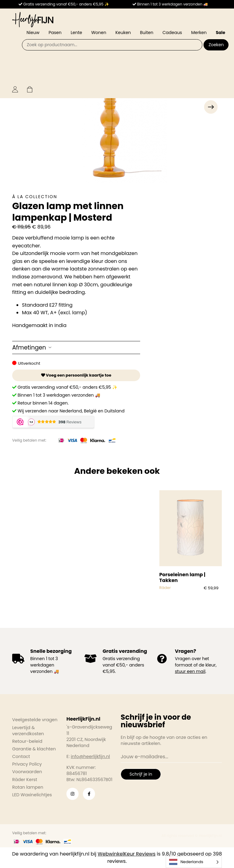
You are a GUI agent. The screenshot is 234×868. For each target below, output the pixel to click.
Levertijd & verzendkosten (28, 731)
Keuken (123, 33)
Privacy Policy (27, 764)
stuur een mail (190, 671)
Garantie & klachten (34, 749)
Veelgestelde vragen (35, 720)
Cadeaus (172, 33)
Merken (199, 33)
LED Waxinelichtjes (32, 795)
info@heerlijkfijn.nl (90, 756)
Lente (76, 33)
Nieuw (33, 33)
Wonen (99, 33)
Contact (21, 756)
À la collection (35, 197)
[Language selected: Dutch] (194, 862)
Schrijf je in (141, 774)
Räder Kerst (25, 780)
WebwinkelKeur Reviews (127, 854)
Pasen (55, 33)
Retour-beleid (27, 741)
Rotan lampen (28, 787)
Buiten (147, 33)
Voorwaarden (27, 772)
